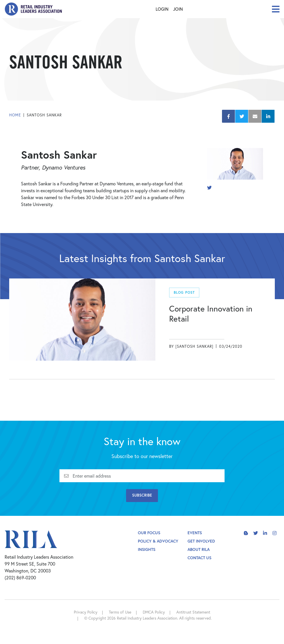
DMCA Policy (154, 612)
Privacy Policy (86, 612)
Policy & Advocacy (158, 541)
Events (195, 533)
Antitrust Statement (193, 612)
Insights (147, 549)
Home (15, 115)
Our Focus (149, 533)
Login (162, 9)
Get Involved (201, 541)
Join (178, 9)
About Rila (199, 549)
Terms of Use (120, 612)
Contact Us (199, 558)
